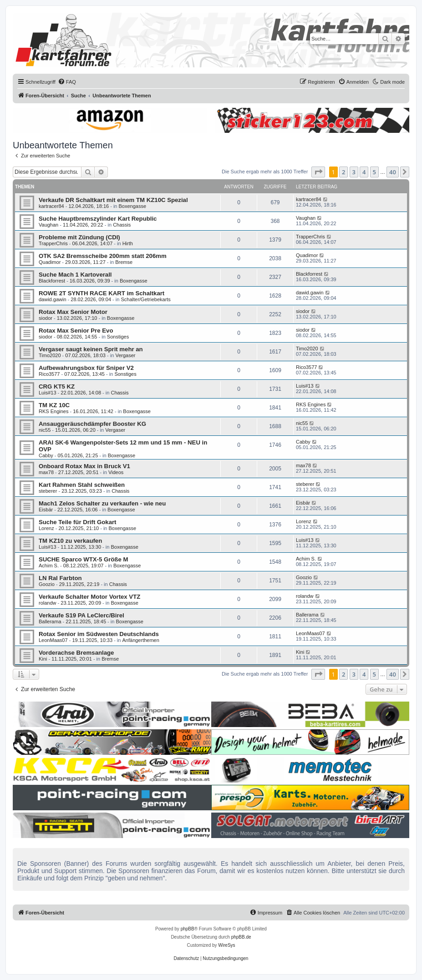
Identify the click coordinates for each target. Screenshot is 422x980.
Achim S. (49, 566)
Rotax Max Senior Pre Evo (76, 331)
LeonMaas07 (53, 640)
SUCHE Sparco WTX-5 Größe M (83, 559)
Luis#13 (48, 393)
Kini (43, 659)
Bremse (124, 262)
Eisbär (46, 510)
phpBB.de (241, 937)
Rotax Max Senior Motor (73, 312)
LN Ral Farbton (60, 578)
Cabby (46, 455)
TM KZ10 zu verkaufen (70, 541)
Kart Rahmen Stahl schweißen (82, 485)
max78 (46, 472)
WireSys (226, 945)
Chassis (122, 225)
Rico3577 (49, 374)
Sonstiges (118, 337)
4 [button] (364, 172)
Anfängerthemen (141, 640)
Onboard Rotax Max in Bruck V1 (84, 466)
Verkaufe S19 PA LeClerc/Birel (81, 615)
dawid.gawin (53, 299)
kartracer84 (51, 206)
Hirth (128, 243)
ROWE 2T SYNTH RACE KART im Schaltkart (102, 293)
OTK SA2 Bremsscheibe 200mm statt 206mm (103, 256)
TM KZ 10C (54, 405)
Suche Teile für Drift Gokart (78, 522)
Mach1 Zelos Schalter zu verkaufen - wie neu (102, 503)
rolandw (48, 603)
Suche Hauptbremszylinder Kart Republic (98, 219)
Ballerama (50, 621)
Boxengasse (133, 206)
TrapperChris (53, 243)
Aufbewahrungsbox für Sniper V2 (86, 368)
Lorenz (46, 528)
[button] (318, 172)
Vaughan (48, 225)
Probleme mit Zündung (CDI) (79, 237)
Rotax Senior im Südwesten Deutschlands (99, 634)
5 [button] (374, 172)
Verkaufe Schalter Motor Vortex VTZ (89, 597)
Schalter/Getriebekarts (145, 299)
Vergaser (125, 355)
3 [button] (354, 172)
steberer (48, 491)
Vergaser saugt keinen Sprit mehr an (91, 349)
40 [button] (393, 172)
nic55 (45, 430)
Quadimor (50, 262)
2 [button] (343, 172)
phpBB (188, 929)
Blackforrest (52, 281)
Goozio (47, 584)
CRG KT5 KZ (57, 386)
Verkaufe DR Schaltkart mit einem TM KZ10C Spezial (113, 200)
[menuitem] (67, 82)
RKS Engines (53, 411)
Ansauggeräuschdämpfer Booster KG (92, 424)
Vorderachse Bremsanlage (76, 653)
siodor (46, 318)
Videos (116, 472)
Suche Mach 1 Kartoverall (75, 275)
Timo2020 (50, 355)
